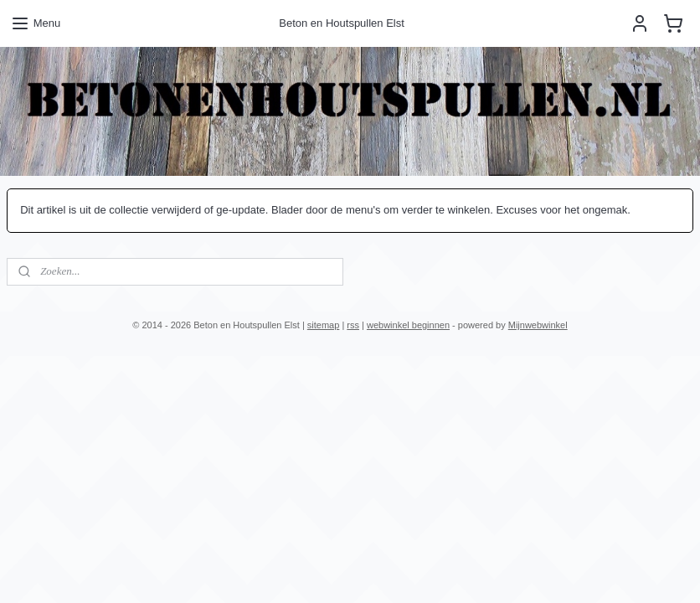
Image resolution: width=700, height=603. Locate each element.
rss (353, 325)
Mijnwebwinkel (538, 325)
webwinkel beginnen (408, 325)
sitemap (324, 325)
